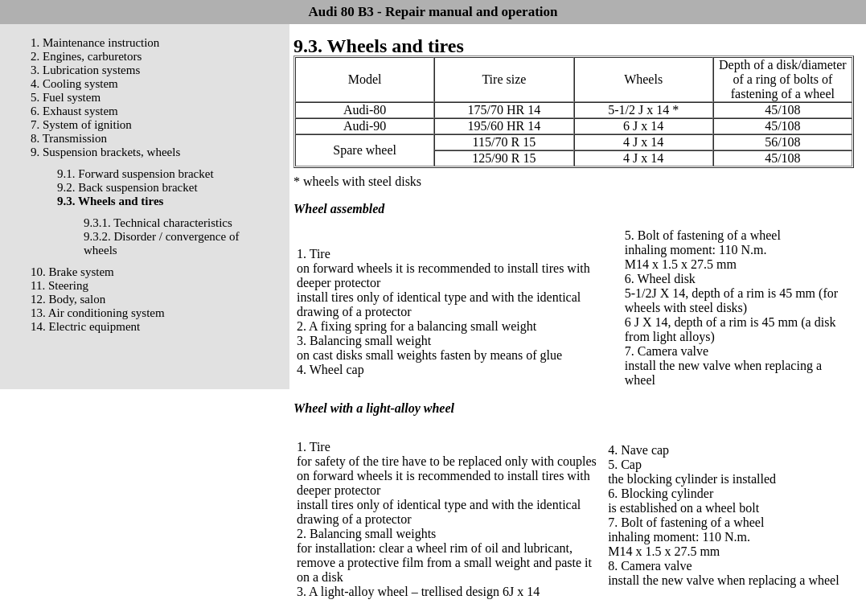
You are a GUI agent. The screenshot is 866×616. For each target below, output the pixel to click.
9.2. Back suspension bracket (127, 187)
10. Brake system (72, 272)
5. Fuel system (66, 97)
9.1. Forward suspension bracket (135, 174)
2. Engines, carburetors (86, 56)
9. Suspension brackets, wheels (105, 152)
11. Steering (60, 285)
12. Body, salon (68, 299)
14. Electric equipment (85, 326)
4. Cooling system (74, 84)
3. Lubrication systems (85, 70)
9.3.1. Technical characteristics (158, 223)
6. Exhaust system (74, 111)
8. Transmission (69, 138)
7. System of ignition (81, 125)
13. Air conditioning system (98, 313)
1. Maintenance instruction (95, 43)
